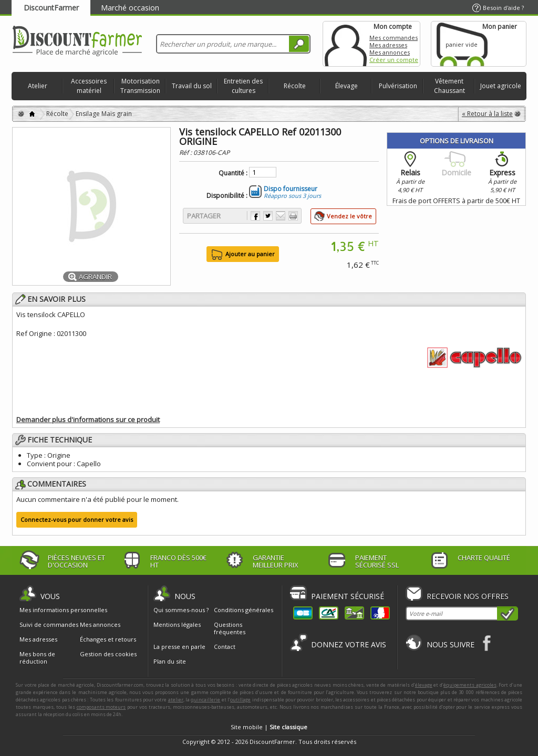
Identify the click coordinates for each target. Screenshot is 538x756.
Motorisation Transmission (140, 86)
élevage (424, 685)
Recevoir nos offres (468, 596)
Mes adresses (388, 45)
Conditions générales (244, 610)
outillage (240, 700)
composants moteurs (101, 707)
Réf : (186, 153)
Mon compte (346, 44)
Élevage (346, 86)
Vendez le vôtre (349, 216)
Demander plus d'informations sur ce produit (88, 419)
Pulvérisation (398, 86)
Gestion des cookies (108, 654)
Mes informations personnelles (63, 610)
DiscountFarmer (51, 8)
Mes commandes (394, 38)
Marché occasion (130, 8)
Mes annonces (390, 52)
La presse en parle (179, 647)
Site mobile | (269, 727)
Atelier (38, 86)
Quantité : (233, 173)
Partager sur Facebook (255, 216)
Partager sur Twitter (268, 216)
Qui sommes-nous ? (181, 610)
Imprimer (293, 216)
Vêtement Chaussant (449, 86)
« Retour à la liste (487, 114)
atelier (176, 700)
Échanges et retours (108, 639)
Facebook (487, 643)
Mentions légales (177, 624)
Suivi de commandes (49, 625)
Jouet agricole (501, 86)
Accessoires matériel (89, 86)
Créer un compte (394, 60)
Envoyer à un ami (281, 216)
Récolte (295, 86)
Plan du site (170, 661)
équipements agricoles (470, 685)
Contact (225, 647)
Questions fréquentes (230, 628)
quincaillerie (205, 700)
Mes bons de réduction (37, 658)
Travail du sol (192, 86)
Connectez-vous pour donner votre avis (77, 519)
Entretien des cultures (243, 86)
